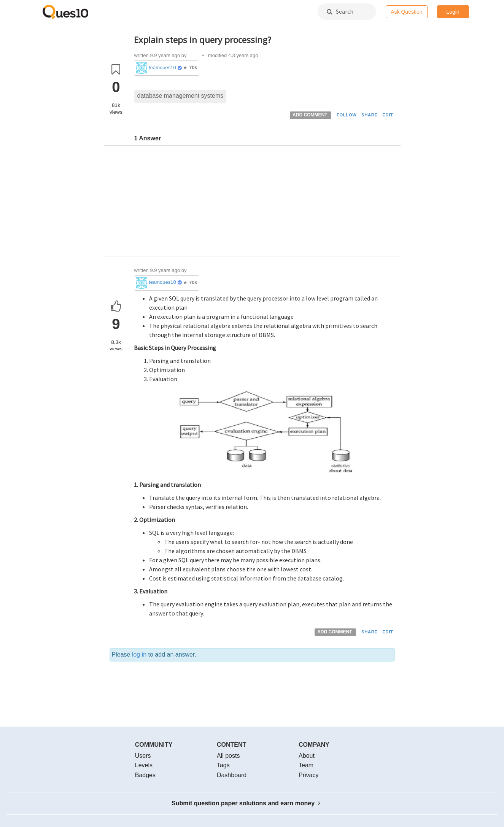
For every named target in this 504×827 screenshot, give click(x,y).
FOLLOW (347, 115)
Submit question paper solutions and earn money (246, 803)
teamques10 (162, 68)
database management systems (180, 96)
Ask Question (406, 12)
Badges (145, 775)
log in (139, 654)
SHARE (370, 115)
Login (453, 12)
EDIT (388, 115)
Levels (144, 765)
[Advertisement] (265, 203)
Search (340, 11)
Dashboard (232, 775)
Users (143, 756)
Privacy (308, 775)
